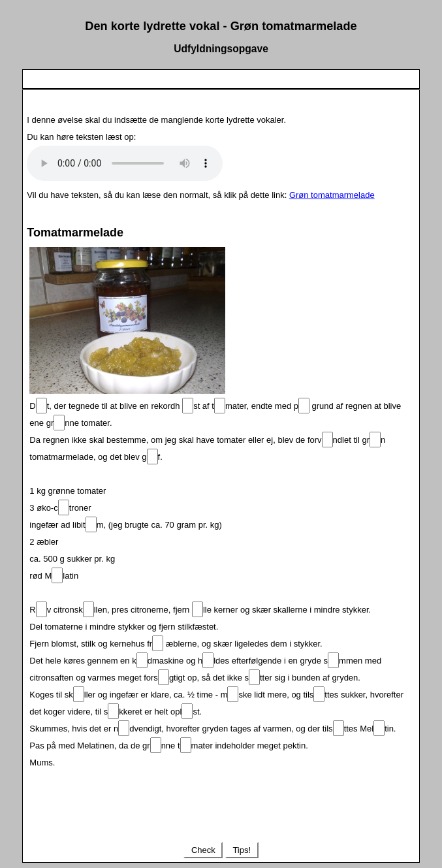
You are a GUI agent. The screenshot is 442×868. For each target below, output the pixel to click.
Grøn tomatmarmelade (332, 195)
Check (203, 850)
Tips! (242, 850)
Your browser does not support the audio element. (125, 163)
